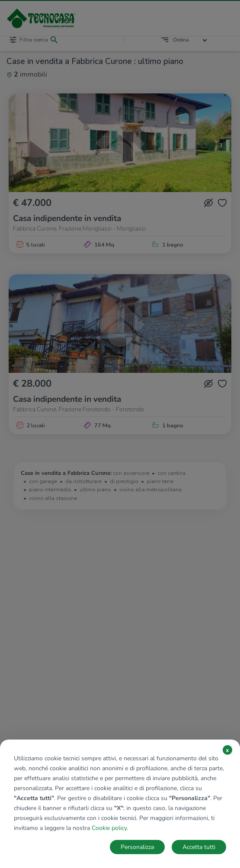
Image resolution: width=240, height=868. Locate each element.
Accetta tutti (199, 847)
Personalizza (137, 847)
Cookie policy (109, 828)
